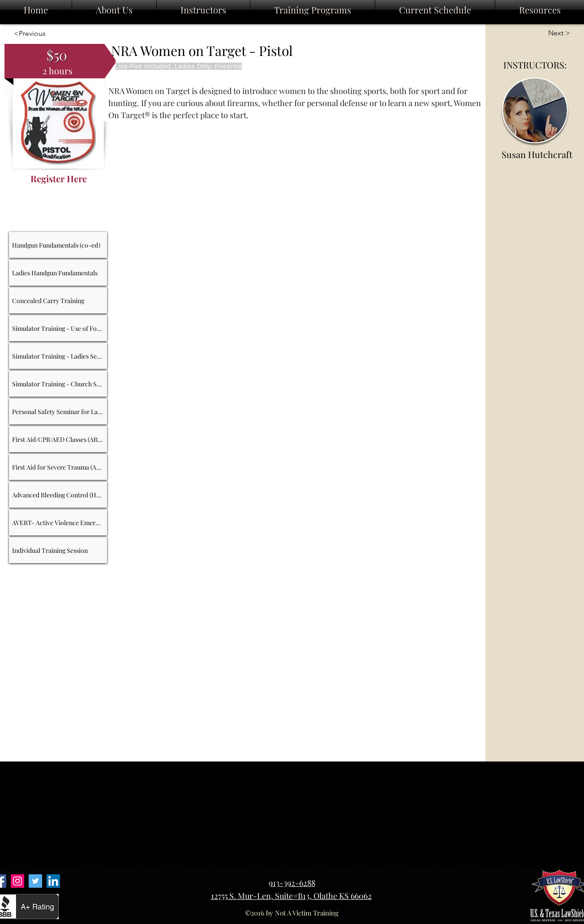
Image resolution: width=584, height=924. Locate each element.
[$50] (57, 55)
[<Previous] (28, 34)
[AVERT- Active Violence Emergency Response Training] (58, 522)
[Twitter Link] (35, 881)
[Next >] (555, 33)
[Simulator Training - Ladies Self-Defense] (58, 356)
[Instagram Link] (17, 881)
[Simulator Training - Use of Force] (58, 328)
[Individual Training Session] (58, 550)
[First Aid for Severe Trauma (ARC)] (58, 467)
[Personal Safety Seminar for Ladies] (58, 411)
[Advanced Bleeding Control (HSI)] (58, 495)
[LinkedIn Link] (53, 881)
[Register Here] (59, 178)
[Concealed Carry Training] (58, 300)
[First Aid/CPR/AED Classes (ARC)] (58, 439)
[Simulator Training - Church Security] (58, 384)
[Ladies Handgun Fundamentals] (58, 273)
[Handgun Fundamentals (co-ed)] (58, 245)
